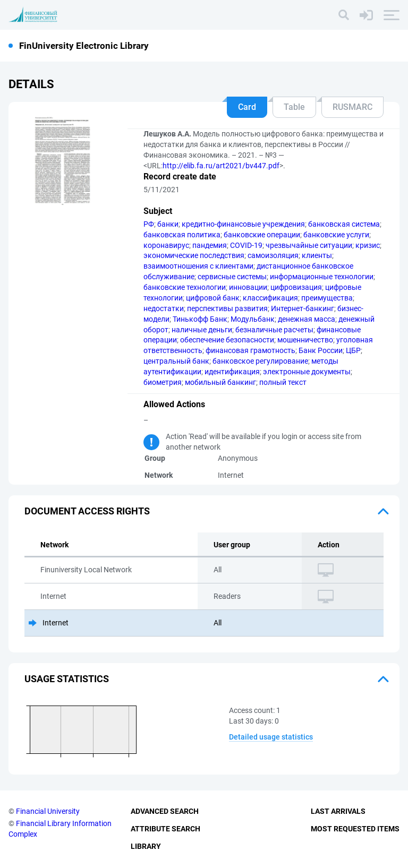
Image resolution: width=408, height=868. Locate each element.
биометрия (163, 382)
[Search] (344, 15)
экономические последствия (194, 255)
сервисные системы (232, 277)
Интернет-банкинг (303, 308)
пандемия (210, 245)
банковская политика (182, 235)
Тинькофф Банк (200, 319)
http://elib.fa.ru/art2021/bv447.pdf (221, 166)
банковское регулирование (260, 361)
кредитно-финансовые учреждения (243, 224)
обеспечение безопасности (227, 340)
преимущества (327, 298)
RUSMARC (352, 107)
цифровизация (296, 287)
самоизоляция (273, 255)
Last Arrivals (338, 811)
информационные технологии (322, 277)
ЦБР (353, 350)
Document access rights (87, 511)
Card (247, 107)
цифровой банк (213, 298)
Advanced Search (165, 811)
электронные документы (307, 372)
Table (294, 107)
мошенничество (305, 340)
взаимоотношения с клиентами (198, 266)
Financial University (48, 811)
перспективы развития (227, 308)
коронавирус (166, 245)
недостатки (164, 308)
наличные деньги (202, 330)
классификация (270, 298)
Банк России (321, 350)
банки (168, 224)
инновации (248, 287)
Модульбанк (253, 319)
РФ (149, 224)
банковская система (344, 224)
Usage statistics (67, 679)
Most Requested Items (355, 829)
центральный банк (176, 361)
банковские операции (262, 235)
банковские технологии (185, 287)
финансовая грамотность (250, 350)
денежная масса (307, 319)
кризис (368, 245)
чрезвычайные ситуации (309, 245)
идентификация (232, 372)
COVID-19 (246, 245)
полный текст (283, 382)
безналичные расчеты (274, 330)
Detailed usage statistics (271, 737)
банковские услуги (336, 235)
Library (146, 846)
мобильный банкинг (220, 382)
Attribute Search (165, 829)
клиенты (317, 255)
